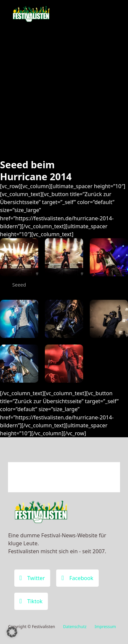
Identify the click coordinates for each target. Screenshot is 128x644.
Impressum (105, 627)
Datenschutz (75, 627)
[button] (12, 632)
